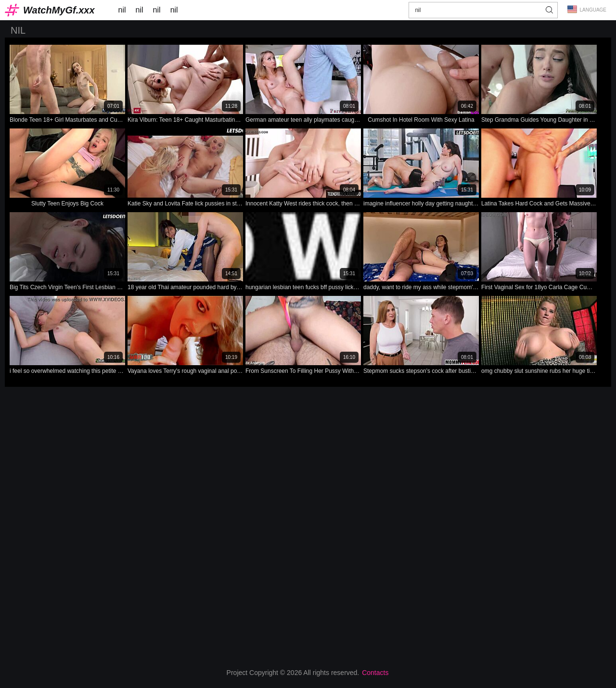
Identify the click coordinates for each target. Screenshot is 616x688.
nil (122, 10)
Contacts (375, 673)
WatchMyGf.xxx (59, 10)
